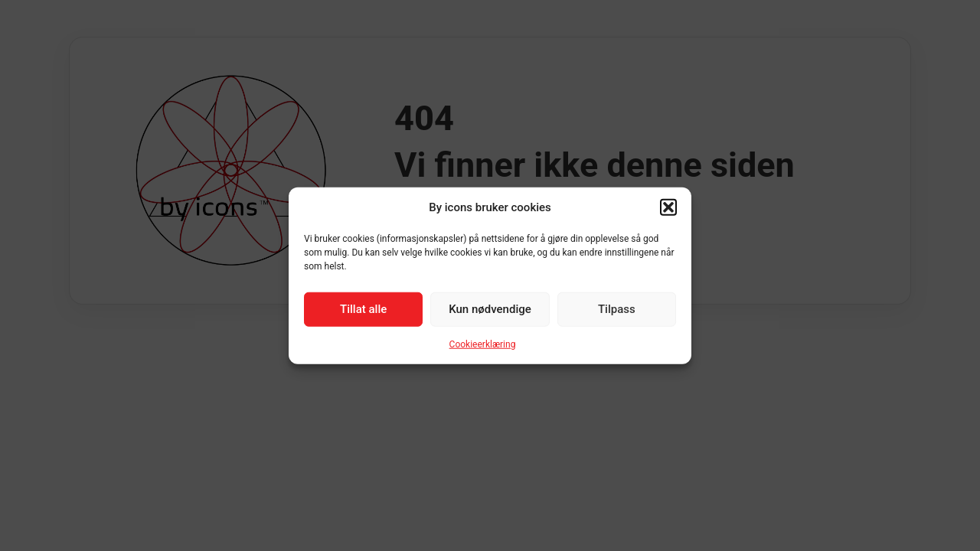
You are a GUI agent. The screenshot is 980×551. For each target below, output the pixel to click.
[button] (668, 207)
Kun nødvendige (490, 309)
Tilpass (617, 309)
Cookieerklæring (483, 344)
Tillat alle (363, 309)
